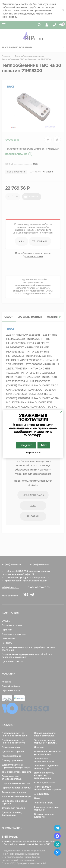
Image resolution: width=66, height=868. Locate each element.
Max (44, 445)
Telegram (26, 445)
